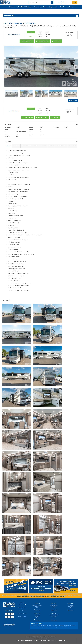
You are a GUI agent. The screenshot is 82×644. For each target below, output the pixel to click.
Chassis (37, 146)
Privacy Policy (32, 641)
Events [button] (55, 7)
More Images (72, 101)
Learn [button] (45, 7)
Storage (24, 608)
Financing (20, 614)
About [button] (62, 7)
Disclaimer (73, 146)
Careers (25, 617)
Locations (19, 617)
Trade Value (56, 41)
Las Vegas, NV (71, 604)
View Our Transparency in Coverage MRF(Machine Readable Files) (51, 641)
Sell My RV (19, 7)
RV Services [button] (37, 7)
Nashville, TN (37, 614)
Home (20, 605)
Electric (44, 146)
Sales (24, 605)
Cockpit (51, 146)
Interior (9, 146)
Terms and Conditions (22, 641)
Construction (27, 146)
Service (19, 608)
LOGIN (75, 2)
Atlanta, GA (37, 604)
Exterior (16, 146)
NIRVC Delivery (61, 146)
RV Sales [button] (11, 7)
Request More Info (26, 41)
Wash (19, 611)
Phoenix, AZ (54, 614)
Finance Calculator (42, 41)
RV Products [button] (28, 7)
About (25, 614)
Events (24, 611)
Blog (51, 7)
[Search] (40, 2)
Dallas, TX (54, 604)
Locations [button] (69, 7)
